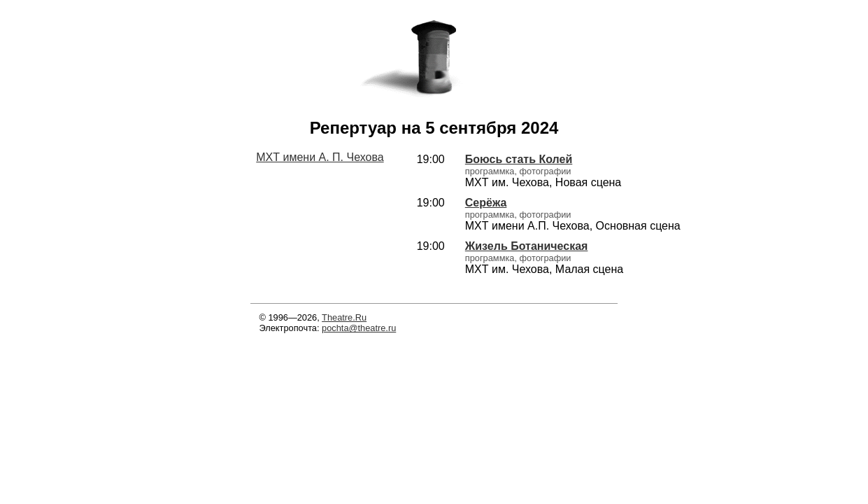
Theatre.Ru (344, 317)
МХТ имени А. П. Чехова (320, 157)
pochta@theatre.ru (359, 328)
